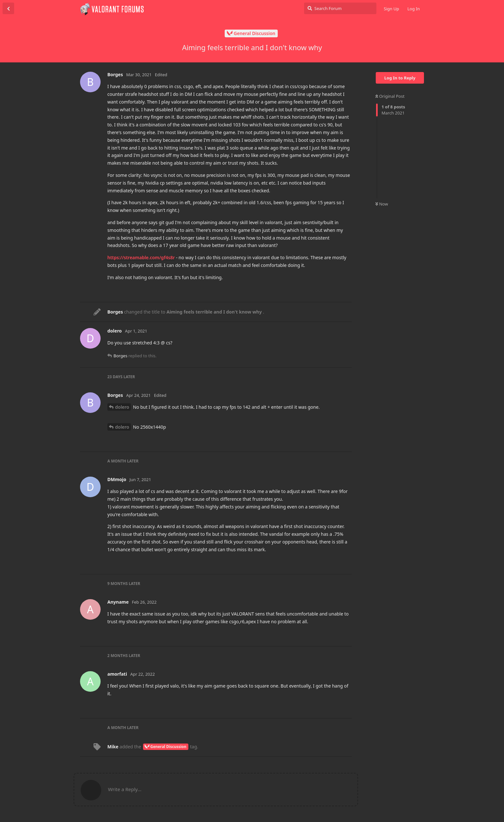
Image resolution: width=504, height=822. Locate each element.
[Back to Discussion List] (8, 8)
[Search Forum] (340, 8)
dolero (122, 407)
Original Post (390, 96)
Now (382, 204)
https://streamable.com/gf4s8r (141, 257)
